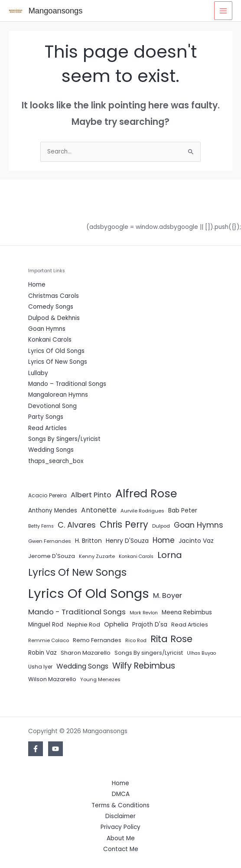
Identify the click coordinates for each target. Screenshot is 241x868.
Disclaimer (120, 816)
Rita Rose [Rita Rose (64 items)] (171, 639)
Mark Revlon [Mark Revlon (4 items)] (144, 613)
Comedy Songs (51, 307)
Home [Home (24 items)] (164, 540)
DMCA (121, 794)
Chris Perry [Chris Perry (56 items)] (124, 524)
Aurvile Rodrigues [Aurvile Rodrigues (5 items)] (142, 511)
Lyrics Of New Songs (58, 362)
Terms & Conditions (120, 805)
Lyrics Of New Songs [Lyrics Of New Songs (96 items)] (77, 572)
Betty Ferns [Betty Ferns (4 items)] (41, 526)
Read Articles (47, 428)
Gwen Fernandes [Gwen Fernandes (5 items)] (50, 541)
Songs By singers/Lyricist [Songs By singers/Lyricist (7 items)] (149, 653)
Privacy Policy (120, 827)
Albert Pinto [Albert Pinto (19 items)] (91, 495)
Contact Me (121, 849)
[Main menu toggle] (223, 11)
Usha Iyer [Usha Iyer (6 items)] (40, 667)
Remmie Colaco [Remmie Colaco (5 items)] (49, 640)
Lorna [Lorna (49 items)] (170, 555)
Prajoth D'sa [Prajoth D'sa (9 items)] (150, 625)
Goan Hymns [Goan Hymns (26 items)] (199, 525)
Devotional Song (52, 406)
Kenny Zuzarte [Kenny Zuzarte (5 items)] (97, 556)
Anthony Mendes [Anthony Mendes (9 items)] (53, 511)
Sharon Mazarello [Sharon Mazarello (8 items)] (86, 653)
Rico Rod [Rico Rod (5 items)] (136, 640)
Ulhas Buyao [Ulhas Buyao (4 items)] (201, 653)
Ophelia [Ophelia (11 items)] (116, 624)
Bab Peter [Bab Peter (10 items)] (183, 510)
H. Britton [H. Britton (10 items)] (88, 541)
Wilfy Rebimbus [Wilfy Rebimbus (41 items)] (144, 666)
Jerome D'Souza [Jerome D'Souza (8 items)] (52, 556)
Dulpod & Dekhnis (54, 318)
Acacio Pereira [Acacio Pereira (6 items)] (47, 495)
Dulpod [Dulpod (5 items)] (161, 526)
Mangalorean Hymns (58, 395)
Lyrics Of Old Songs (56, 351)
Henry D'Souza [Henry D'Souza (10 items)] (127, 541)
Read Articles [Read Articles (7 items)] (190, 625)
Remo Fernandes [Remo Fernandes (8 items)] (97, 640)
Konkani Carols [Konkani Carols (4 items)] (136, 556)
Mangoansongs (56, 11)
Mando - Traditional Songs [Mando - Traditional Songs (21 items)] (77, 612)
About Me (121, 838)
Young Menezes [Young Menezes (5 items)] (100, 679)
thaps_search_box (56, 461)
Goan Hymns (47, 329)
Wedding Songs (51, 450)
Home (37, 285)
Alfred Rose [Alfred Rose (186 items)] (146, 493)
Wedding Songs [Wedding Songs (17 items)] (82, 666)
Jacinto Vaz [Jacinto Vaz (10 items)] (196, 541)
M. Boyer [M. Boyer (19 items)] (168, 596)
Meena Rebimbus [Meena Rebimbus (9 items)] (187, 612)
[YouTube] (55, 749)
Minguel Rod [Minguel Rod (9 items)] (46, 625)
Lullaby (38, 373)
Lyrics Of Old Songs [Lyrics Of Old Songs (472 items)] (89, 593)
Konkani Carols (50, 340)
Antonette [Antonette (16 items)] (99, 510)
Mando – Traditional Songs (67, 384)
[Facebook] (36, 749)
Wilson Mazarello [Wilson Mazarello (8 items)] (52, 679)
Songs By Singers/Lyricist (64, 439)
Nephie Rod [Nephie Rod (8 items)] (84, 625)
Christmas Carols (54, 296)
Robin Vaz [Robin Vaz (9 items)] (42, 653)
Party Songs (46, 417)
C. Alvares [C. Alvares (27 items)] (77, 525)
